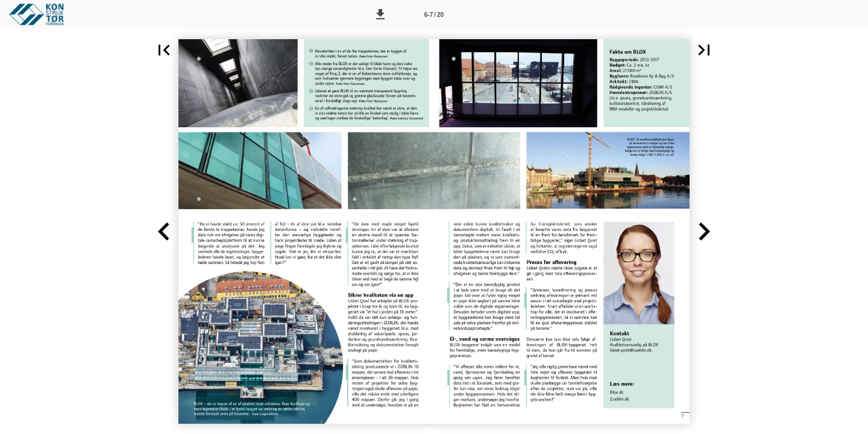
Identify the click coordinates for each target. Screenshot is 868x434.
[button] (380, 14)
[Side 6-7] (434, 14)
